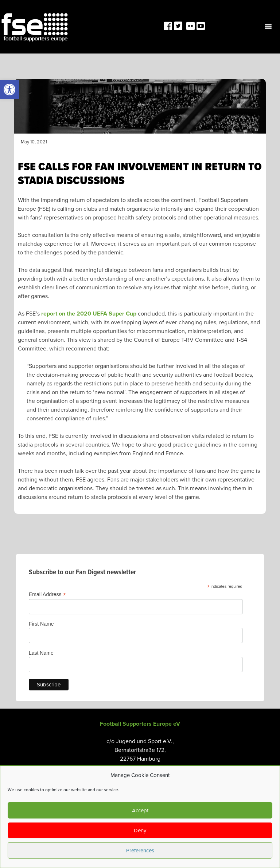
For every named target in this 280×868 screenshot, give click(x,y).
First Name (41, 624)
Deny (140, 831)
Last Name (41, 653)
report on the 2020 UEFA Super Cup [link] (89, 314)
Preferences (140, 851)
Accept (140, 810)
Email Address (47, 594)
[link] (9, 90)
